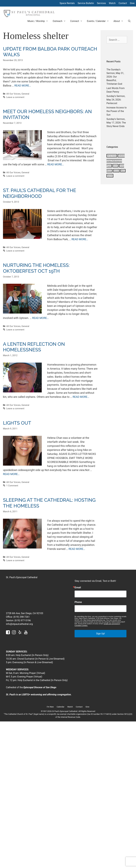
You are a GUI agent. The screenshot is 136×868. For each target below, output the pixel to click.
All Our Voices (13, 94)
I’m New (50, 707)
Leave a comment (15, 97)
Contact (123, 3)
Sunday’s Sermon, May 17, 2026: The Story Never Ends (116, 123)
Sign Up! (101, 634)
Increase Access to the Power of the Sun (117, 111)
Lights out (17, 423)
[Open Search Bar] (129, 21)
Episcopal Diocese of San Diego (40, 687)
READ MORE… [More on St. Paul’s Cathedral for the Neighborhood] (80, 239)
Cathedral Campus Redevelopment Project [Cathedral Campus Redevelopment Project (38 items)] (116, 161)
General (25, 94)
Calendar (61, 707)
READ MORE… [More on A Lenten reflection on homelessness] (81, 397)
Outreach (60, 21)
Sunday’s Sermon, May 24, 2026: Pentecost (116, 100)
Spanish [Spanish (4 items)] (110, 176)
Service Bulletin (86, 3)
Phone (78, 602)
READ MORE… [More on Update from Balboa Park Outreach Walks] (23, 86)
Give (132, 3)
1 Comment (12, 486)
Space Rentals (67, 3)
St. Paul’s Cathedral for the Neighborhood (40, 193)
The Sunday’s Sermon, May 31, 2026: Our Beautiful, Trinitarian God (115, 77)
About (119, 21)
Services (101, 3)
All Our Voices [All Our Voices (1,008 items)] (112, 156)
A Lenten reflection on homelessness (34, 347)
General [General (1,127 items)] (116, 171)
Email (78, 588)
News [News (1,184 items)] (123, 171)
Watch (112, 3)
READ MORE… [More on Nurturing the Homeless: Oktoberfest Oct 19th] (40, 318)
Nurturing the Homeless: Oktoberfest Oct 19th (36, 268)
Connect (77, 21)
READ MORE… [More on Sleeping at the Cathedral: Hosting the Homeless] (77, 549)
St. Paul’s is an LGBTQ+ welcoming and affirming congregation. (39, 695)
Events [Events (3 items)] (115, 166)
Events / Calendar (99, 21)
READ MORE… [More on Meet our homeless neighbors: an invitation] (56, 164)
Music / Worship (39, 21)
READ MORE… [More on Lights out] (11, 474)
